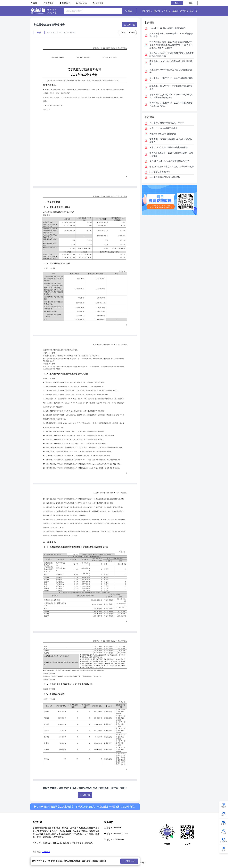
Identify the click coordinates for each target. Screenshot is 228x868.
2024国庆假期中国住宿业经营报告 (165, 177)
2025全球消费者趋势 (163, 134)
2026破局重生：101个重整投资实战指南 (171, 35)
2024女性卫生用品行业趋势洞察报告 (169, 148)
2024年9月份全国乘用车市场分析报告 (171, 154)
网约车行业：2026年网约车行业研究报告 (171, 88)
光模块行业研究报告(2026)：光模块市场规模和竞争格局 (172, 55)
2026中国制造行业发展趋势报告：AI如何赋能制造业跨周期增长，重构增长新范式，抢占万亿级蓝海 (171, 45)
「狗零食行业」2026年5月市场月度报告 (171, 79)
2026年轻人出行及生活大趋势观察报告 (171, 63)
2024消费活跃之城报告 (160, 172)
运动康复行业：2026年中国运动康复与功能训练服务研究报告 (171, 96)
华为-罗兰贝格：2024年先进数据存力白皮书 (169, 161)
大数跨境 (46, 852)
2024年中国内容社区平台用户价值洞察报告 (171, 141)
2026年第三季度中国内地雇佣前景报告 (171, 71)
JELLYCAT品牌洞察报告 (163, 128)
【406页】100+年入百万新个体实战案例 (167, 28)
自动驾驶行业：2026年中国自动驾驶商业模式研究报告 (171, 104)
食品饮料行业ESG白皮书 (172, 167)
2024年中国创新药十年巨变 (167, 123)
